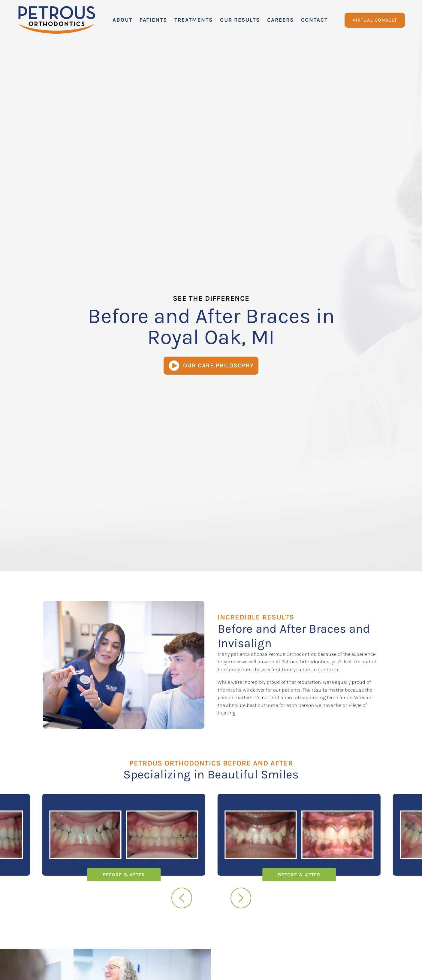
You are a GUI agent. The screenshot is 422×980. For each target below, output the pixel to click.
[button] (122, 20)
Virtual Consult (375, 20)
